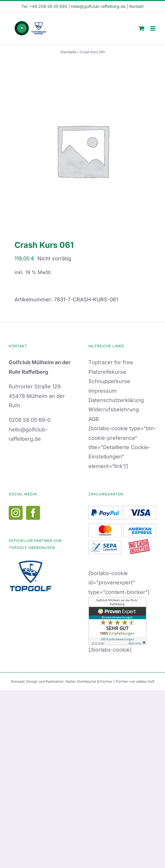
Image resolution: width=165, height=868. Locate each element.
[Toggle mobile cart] (142, 28)
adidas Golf (145, 681)
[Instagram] (16, 513)
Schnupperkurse (109, 381)
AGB (94, 419)
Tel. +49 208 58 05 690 (44, 6)
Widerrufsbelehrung (114, 409)
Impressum (103, 391)
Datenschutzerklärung (116, 400)
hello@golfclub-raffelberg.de (98, 6)
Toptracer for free (111, 362)
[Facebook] (33, 513)
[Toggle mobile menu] (153, 28)
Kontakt (137, 6)
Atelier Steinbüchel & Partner (89, 681)
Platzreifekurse (107, 372)
